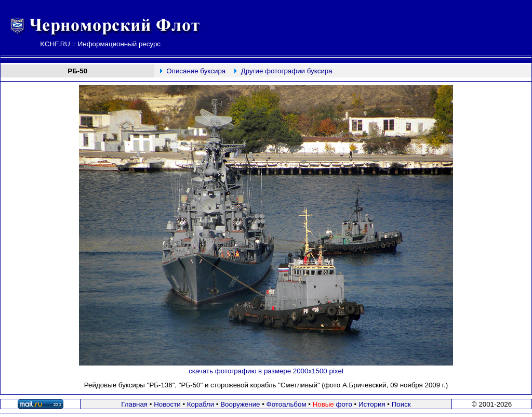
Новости (167, 404)
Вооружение (240, 404)
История (372, 404)
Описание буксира (196, 71)
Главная (134, 404)
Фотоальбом (287, 404)
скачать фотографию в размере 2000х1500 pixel (266, 371)
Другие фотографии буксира (287, 71)
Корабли (201, 404)
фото (332, 404)
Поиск (401, 404)
